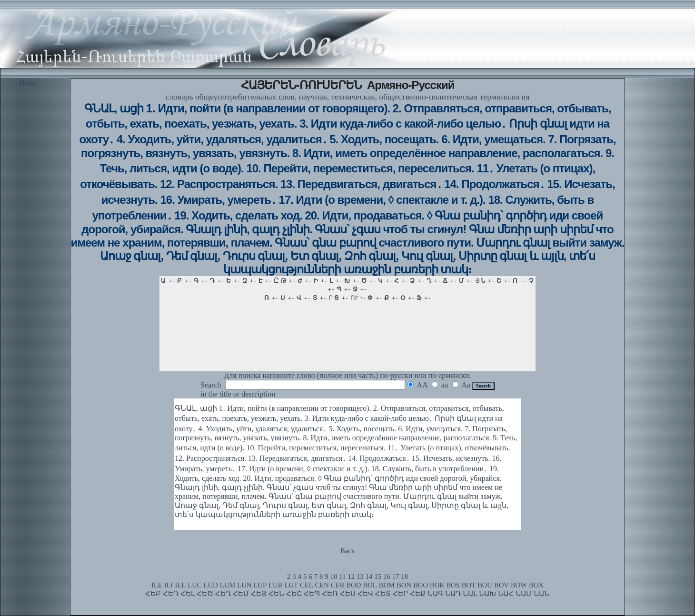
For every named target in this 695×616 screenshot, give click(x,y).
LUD (211, 585)
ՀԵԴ (171, 594)
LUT (291, 585)
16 (387, 576)
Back (347, 551)
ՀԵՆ (276, 594)
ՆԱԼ (470, 594)
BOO (421, 585)
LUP (260, 585)
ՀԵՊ (312, 594)
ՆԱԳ (435, 594)
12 (351, 576)
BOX (536, 585)
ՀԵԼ (188, 594)
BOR (437, 585)
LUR (275, 585)
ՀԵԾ (205, 594)
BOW (519, 585)
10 (334, 576)
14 (369, 576)
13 (360, 576)
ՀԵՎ (365, 594)
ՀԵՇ (294, 594)
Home (28, 82)
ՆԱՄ (524, 594)
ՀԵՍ (348, 594)
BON (404, 585)
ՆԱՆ (541, 594)
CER (338, 585)
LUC (194, 585)
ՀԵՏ (383, 594)
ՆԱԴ (453, 594)
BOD (353, 585)
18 (404, 576)
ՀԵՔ (418, 594)
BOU (485, 585)
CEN (322, 585)
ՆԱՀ (506, 594)
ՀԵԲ (153, 594)
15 (378, 576)
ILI (169, 585)
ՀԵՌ (330, 594)
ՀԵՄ (241, 594)
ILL (180, 585)
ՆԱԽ (487, 594)
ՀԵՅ (259, 594)
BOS (453, 585)
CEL (307, 585)
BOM (387, 585)
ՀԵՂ (223, 594)
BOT (469, 585)
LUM (228, 585)
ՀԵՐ (400, 594)
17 (396, 576)
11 (342, 576)
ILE (157, 585)
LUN (244, 585)
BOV (501, 585)
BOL (370, 585)
